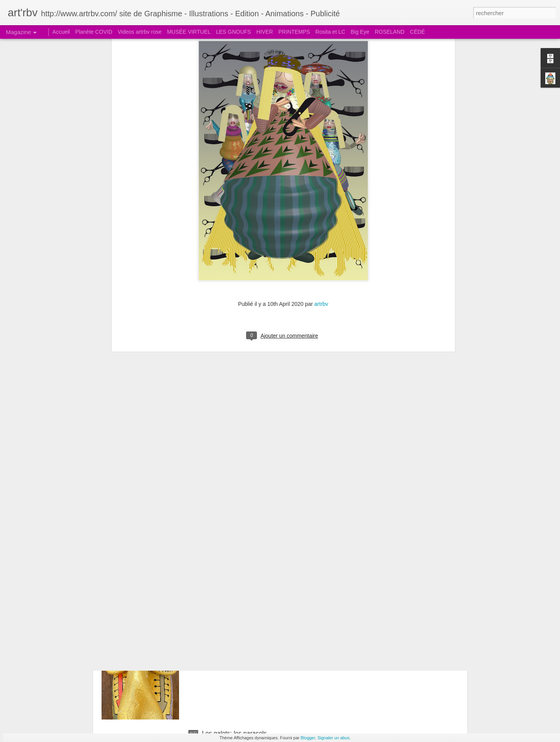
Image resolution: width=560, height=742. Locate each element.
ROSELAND (390, 32)
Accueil (61, 32)
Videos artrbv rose (140, 32)
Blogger (308, 738)
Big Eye (360, 32)
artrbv (321, 215)
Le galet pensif (222, 557)
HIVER (265, 32)
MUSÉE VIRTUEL (189, 32)
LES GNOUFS (233, 32)
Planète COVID (94, 32)
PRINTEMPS (294, 32)
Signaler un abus (333, 738)
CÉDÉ (418, 32)
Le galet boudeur (225, 645)
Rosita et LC (330, 32)
